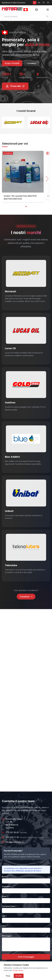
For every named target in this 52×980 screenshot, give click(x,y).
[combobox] (26, 16)
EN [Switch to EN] (39, 3)
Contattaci (32, 63)
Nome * (5, 877)
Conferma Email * (9, 906)
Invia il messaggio (26, 957)
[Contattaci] (37, 10)
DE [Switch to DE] (48, 3)
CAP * (4, 916)
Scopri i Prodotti (12, 63)
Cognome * (7, 886)
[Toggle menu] (48, 10)
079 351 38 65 (12, 832)
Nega (8, 976)
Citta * (5, 926)
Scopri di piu (18, 970)
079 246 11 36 (12, 837)
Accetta (19, 976)
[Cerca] (47, 16)
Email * (5, 896)
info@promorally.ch (15, 842)
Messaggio (7, 936)
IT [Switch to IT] (35, 3)
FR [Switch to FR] (44, 3)
